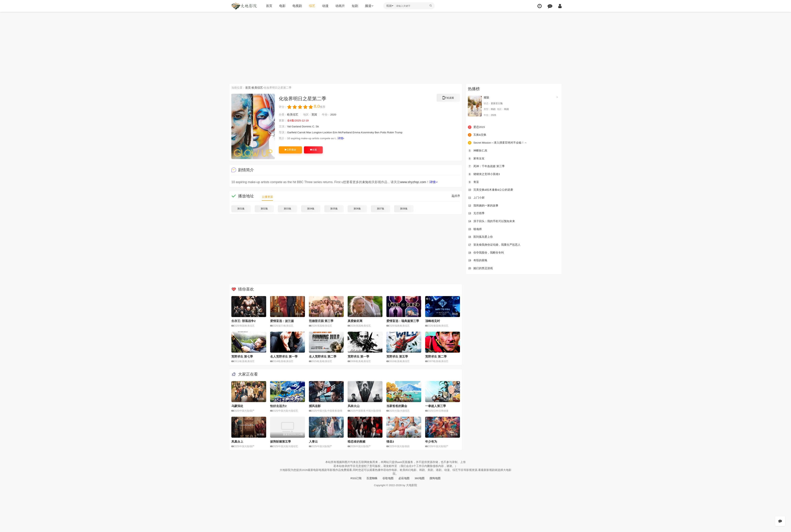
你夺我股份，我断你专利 (486, 252)
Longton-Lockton (323, 133)
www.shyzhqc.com (413, 182)
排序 (456, 196)
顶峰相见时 (433, 321)
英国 (314, 115)
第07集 (381, 209)
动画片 (340, 6)
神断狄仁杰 (478, 151)
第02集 (264, 209)
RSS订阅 (356, 478)
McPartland (347, 133)
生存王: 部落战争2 (244, 321)
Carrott (302, 133)
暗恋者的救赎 (357, 441)
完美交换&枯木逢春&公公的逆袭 (491, 190)
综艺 (312, 6)
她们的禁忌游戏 (480, 268)
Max (309, 133)
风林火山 (354, 406)
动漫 (325, 6)
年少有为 (431, 441)
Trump (402, 133)
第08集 (404, 209)
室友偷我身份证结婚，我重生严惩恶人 (494, 244)
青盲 (473, 182)
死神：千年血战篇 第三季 (486, 166)
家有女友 (476, 158)
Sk (318, 127)
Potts (386, 133)
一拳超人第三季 (436, 406)
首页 (269, 6)
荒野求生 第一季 (358, 356)
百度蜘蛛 (372, 478)
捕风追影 (315, 406)
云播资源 (267, 197)
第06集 (357, 209)
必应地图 (404, 478)
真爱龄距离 (355, 321)
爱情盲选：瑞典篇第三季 (403, 321)
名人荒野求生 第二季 (323, 356)
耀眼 (486, 98)
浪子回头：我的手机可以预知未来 (491, 221)
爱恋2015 (476, 127)
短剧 (355, 6)
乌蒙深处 (237, 406)
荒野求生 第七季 (242, 356)
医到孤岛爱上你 (480, 237)
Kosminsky (370, 133)
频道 (369, 6)
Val (289, 127)
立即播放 (290, 150)
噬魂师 (475, 229)
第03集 (287, 209)
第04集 (311, 209)
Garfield (292, 133)
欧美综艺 (257, 88)
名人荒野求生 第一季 (284, 356)
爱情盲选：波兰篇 (282, 321)
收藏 (313, 150)
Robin (394, 133)
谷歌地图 (388, 478)
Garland (297, 127)
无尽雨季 (476, 213)
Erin (337, 133)
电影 (282, 6)
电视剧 (297, 6)
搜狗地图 (435, 478)
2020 (333, 115)
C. (314, 127)
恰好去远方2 (278, 406)
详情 (343, 138)
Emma (359, 133)
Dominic (307, 127)
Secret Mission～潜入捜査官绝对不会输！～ (498, 143)
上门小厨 (476, 198)
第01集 (241, 209)
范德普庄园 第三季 (321, 321)
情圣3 (390, 441)
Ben (380, 133)
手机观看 (448, 98)
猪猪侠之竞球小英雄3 (484, 174)
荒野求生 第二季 (436, 356)
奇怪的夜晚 (478, 260)
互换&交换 (477, 135)
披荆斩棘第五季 (281, 441)
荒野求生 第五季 (397, 356)
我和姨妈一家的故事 (483, 205)
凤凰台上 (237, 441)
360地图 (420, 478)
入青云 (313, 441)
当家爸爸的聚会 (397, 406)
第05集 (334, 209)
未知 (365, 182)
